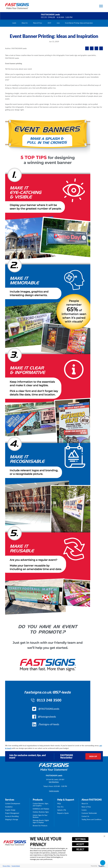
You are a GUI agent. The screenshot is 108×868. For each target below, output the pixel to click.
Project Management (12, 813)
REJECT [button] (80, 849)
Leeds (14, 23)
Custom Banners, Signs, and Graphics (41, 805)
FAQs (59, 804)
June (58, 23)
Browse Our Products (40, 826)
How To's (60, 807)
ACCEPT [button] (80, 844)
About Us (25, 23)
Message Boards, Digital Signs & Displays (41, 821)
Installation (9, 807)
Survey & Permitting (12, 816)
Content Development (13, 804)
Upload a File (62, 810)
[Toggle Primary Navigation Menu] (101, 6)
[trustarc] (102, 866)
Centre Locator (54, 791)
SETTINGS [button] (80, 839)
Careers (84, 810)
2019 (49, 23)
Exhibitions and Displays (41, 809)
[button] (104, 836)
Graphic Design (10, 810)
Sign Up (93, 756)
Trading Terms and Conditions (92, 819)
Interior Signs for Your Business (40, 816)
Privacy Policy (7, 866)
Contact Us (85, 816)
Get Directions (54, 782)
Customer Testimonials (89, 813)
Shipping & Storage (12, 819)
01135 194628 (48, 17)
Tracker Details (16, 866)
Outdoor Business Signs (41, 812)
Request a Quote (63, 813)
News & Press (38, 23)
